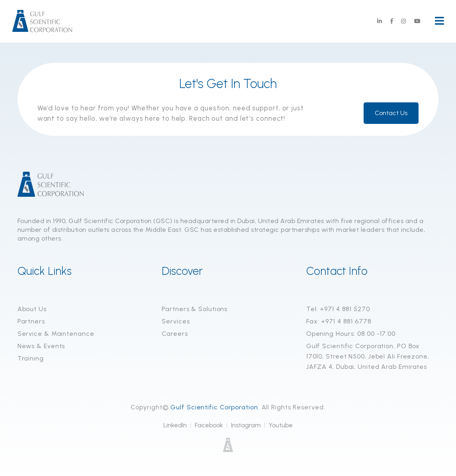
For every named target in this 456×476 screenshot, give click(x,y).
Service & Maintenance (56, 334)
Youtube (281, 426)
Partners (31, 321)
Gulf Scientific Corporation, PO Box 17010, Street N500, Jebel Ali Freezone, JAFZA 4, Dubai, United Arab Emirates (368, 356)
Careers (175, 334)
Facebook (209, 426)
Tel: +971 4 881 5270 (338, 309)
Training (31, 358)
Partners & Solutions (195, 309)
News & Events (41, 346)
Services (176, 321)
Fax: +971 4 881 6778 (339, 321)
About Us (32, 309)
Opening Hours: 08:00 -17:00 (351, 334)
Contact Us (391, 113)
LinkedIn (175, 426)
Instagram (246, 426)
